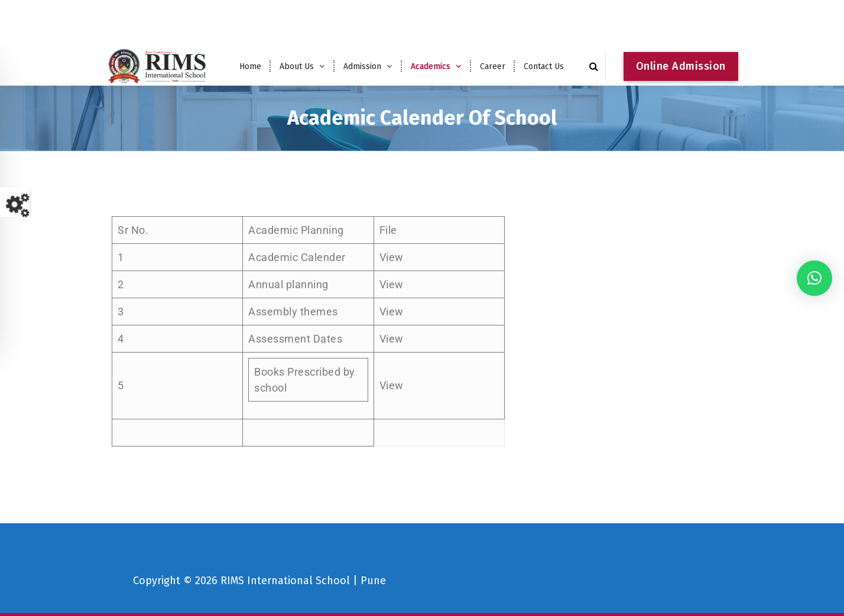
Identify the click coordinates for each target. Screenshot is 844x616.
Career (493, 66)
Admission (362, 66)
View (392, 260)
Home (250, 66)
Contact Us (544, 66)
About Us (297, 66)
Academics (431, 66)
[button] (814, 278)
